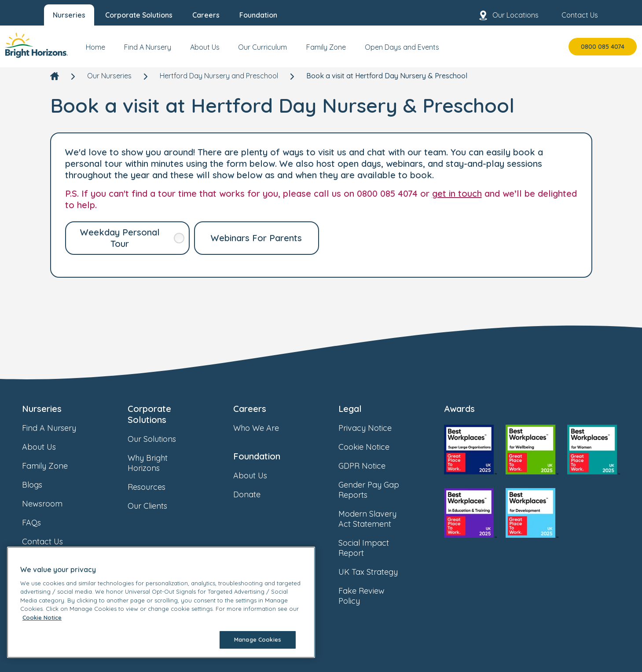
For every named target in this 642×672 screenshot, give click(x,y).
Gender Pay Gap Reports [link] (380, 490)
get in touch (457, 193)
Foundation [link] (257, 456)
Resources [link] (155, 487)
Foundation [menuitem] (258, 15)
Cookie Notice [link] (373, 447)
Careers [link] (250, 409)
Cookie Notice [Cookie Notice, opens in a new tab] (42, 617)
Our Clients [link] (156, 506)
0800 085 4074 (603, 47)
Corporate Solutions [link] (149, 414)
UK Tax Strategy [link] (377, 572)
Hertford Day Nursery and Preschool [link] (219, 76)
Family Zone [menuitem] (326, 47)
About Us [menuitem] (205, 47)
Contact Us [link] (51, 542)
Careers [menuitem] (206, 15)
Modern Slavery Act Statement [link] (380, 519)
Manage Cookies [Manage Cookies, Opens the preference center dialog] (258, 639)
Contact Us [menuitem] (573, 15)
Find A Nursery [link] (58, 428)
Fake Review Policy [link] (380, 596)
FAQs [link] (40, 523)
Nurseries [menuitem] (69, 15)
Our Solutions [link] (161, 439)
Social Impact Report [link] (380, 548)
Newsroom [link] (51, 504)
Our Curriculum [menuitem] (262, 47)
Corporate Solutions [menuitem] (139, 15)
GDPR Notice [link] (371, 466)
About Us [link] (48, 447)
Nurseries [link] (42, 409)
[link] (37, 46)
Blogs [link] (41, 485)
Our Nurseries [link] (109, 76)
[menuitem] (95, 51)
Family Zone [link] (54, 466)
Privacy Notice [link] (374, 428)
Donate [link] (256, 494)
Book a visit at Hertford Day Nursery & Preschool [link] (387, 76)
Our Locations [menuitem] (508, 15)
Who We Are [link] (265, 428)
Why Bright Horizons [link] (169, 463)
